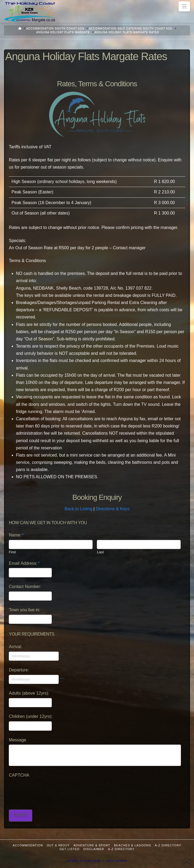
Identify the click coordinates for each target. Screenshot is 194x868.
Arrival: (15, 647)
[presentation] (49, 791)
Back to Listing (78, 509)
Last (100, 552)
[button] (184, 6)
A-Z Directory (168, 845)
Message (17, 740)
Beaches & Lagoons (132, 845)
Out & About (58, 845)
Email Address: (24, 563)
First (12, 552)
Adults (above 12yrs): (29, 693)
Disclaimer (94, 849)
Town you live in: (24, 610)
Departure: (19, 670)
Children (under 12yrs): (31, 716)
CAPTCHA (19, 775)
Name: (16, 535)
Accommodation (28, 845)
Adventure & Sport (92, 845)
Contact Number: (25, 587)
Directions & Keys (113, 509)
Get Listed (70, 849)
